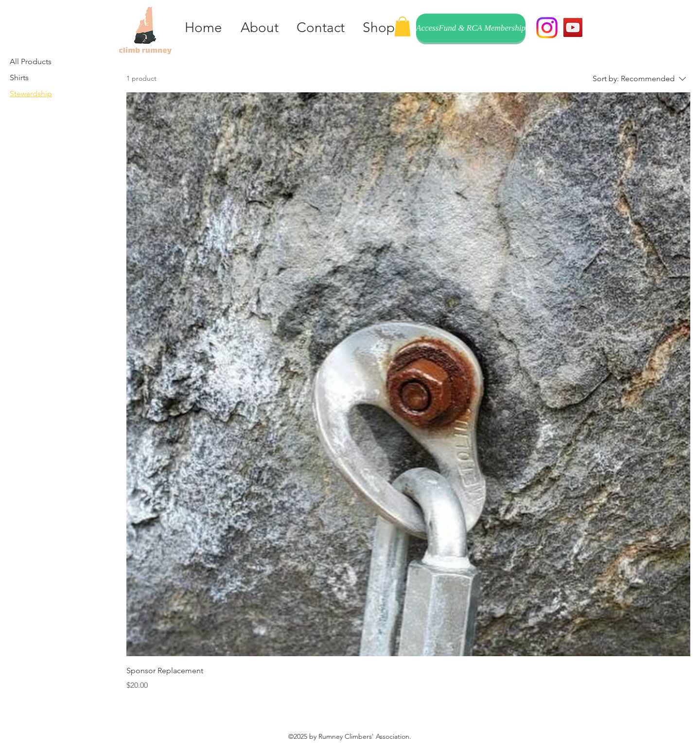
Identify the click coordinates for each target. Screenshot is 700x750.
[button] (402, 26)
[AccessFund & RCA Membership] (471, 28)
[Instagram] (547, 28)
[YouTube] (573, 27)
